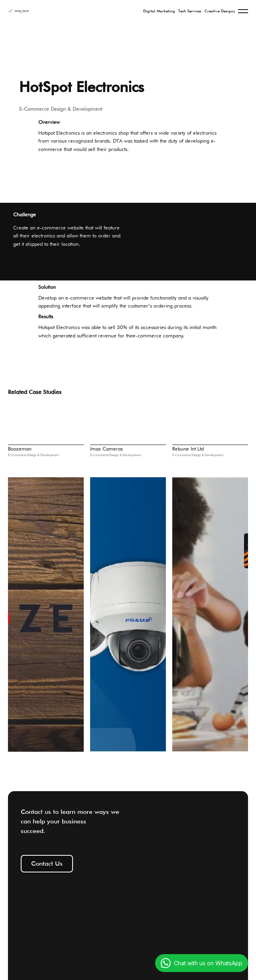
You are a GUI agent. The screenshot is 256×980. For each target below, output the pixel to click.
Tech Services (190, 11)
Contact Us (47, 863)
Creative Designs (220, 11)
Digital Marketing (159, 11)
